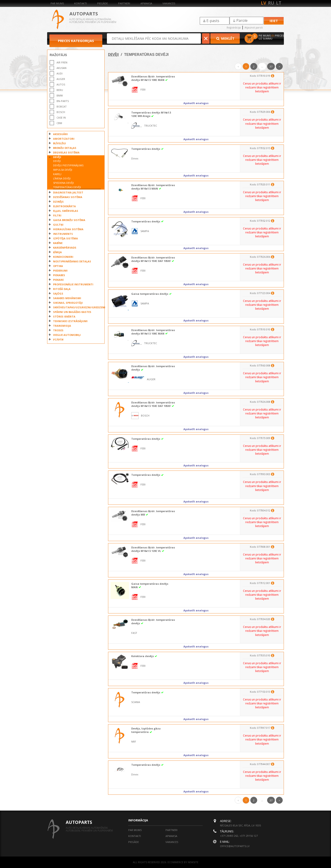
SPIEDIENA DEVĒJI (63, 183)
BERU (60, 90)
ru (271, 3)
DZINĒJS (58, 202)
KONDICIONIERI (63, 257)
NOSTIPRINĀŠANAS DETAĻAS (72, 261)
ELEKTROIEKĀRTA (64, 206)
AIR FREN (62, 62)
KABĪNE (58, 243)
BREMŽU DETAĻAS (65, 148)
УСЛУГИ (58, 339)
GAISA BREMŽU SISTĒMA (69, 220)
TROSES (58, 330)
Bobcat (62, 106)
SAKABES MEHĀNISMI (67, 298)
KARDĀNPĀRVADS (65, 248)
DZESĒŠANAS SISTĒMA (68, 197)
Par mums (57, 3)
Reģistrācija (234, 27)
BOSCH (61, 112)
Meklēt (225, 38)
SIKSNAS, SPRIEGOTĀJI (68, 303)
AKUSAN (61, 68)
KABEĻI (57, 174)
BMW (60, 95)
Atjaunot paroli (254, 27)
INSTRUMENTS (63, 234)
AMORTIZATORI (64, 139)
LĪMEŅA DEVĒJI (62, 178)
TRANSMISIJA (62, 326)
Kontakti (81, 3)
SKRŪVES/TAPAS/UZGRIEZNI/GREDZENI (78, 307)
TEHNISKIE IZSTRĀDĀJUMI (70, 321)
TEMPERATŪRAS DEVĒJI (67, 187)
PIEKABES (59, 275)
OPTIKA (58, 266)
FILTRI (57, 215)
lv (264, 3)
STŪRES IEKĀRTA (64, 316)
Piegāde (103, 3)
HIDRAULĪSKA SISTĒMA (68, 229)
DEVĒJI (57, 157)
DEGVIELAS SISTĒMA (66, 152)
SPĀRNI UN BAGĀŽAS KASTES (72, 312)
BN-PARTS (63, 101)
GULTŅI (58, 225)
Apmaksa (146, 3)
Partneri (124, 3)
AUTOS (61, 84)
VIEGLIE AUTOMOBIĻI (67, 335)
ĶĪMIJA (57, 252)
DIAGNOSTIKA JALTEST (68, 192)
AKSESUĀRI (60, 134)
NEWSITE (193, 862)
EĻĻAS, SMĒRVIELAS (66, 211)
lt (279, 3)
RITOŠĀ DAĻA (62, 289)
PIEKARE (58, 280)
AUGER (61, 79)
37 (271, 67)
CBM (59, 123)
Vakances (169, 3)
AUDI (60, 73)
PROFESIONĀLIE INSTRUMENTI (73, 284)
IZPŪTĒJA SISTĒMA (66, 238)
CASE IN (61, 118)
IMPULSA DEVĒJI (63, 170)
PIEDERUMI (60, 271)
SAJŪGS (58, 294)
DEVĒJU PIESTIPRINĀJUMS (68, 165)
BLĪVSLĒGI (60, 143)
